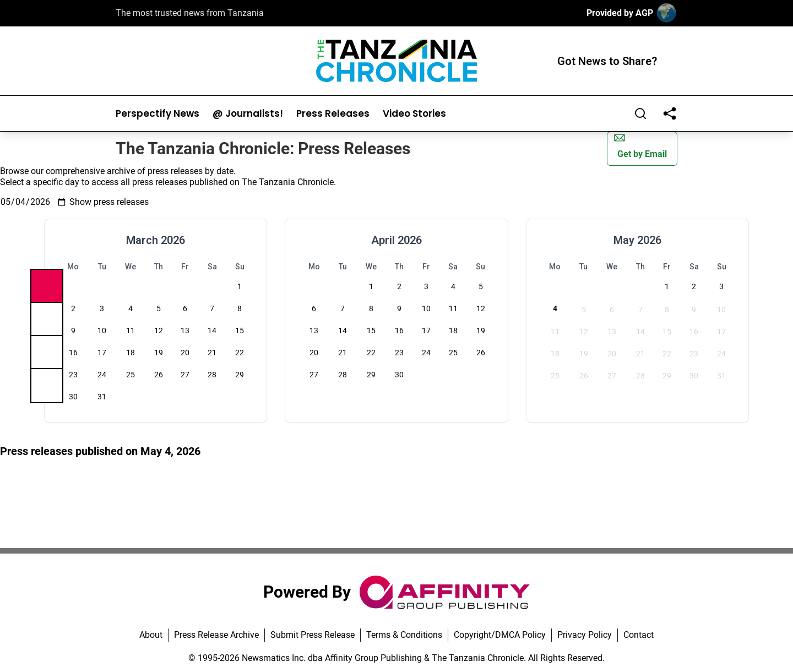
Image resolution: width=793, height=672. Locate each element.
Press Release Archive (216, 635)
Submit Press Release (313, 635)
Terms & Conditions (404, 635)
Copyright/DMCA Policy (500, 635)
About (151, 635)
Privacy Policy (585, 635)
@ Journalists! (248, 114)
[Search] (640, 113)
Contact (639, 635)
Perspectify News (157, 114)
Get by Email (640, 146)
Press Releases (333, 114)
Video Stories (414, 114)
